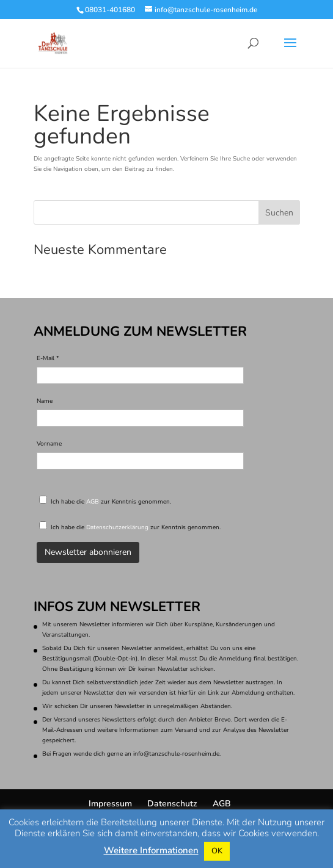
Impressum (110, 804)
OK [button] (217, 851)
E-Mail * (48, 358)
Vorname (49, 444)
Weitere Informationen (151, 851)
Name (45, 401)
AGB (93, 502)
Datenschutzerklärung (117, 527)
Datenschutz (172, 804)
